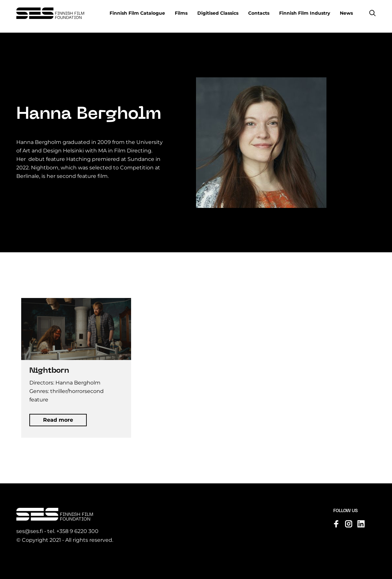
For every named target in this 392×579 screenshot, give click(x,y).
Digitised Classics (218, 13)
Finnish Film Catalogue (137, 13)
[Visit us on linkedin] (361, 524)
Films (181, 13)
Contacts (259, 13)
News (346, 13)
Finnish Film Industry (305, 13)
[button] (372, 13)
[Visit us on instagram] (349, 524)
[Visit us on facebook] (336, 524)
